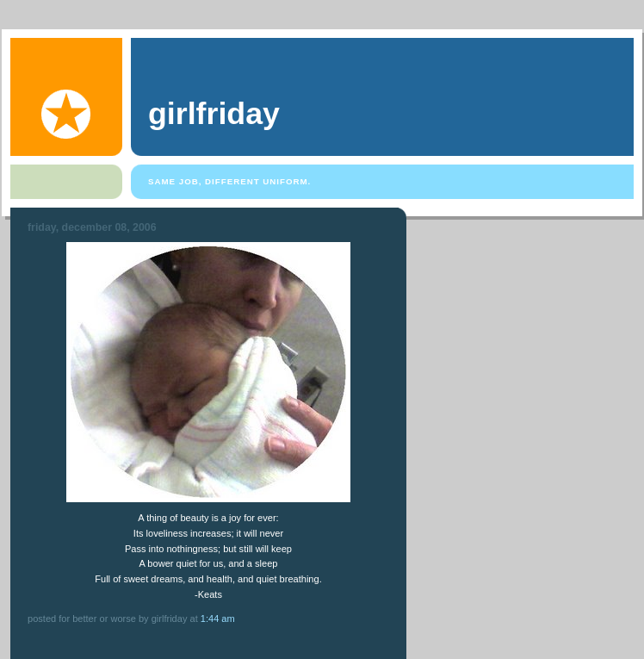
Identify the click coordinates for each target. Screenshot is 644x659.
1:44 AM (218, 619)
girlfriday (214, 114)
